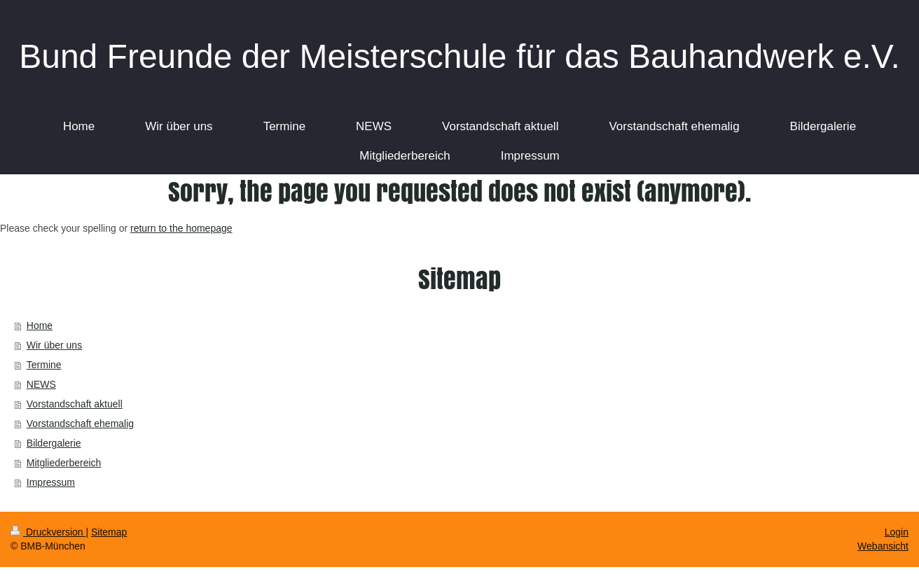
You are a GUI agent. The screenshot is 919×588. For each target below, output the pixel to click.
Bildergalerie (54, 443)
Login (897, 532)
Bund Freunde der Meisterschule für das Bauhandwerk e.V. (459, 56)
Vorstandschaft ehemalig (80, 423)
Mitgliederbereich (64, 463)
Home (40, 325)
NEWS (41, 384)
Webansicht (883, 546)
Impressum (51, 482)
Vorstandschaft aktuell (75, 404)
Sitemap (109, 532)
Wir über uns (54, 345)
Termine (44, 365)
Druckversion (48, 532)
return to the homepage (181, 228)
